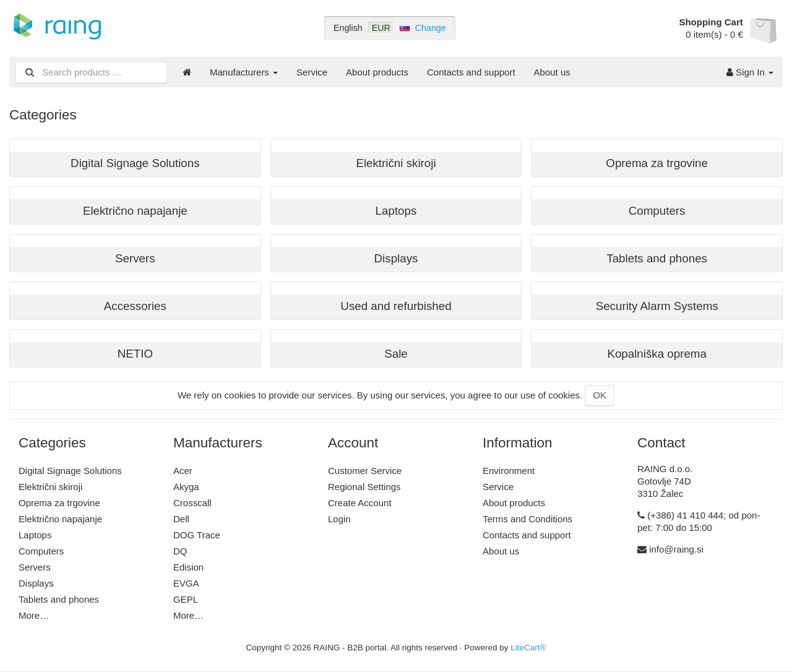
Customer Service (365, 471)
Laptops (35, 535)
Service (312, 72)
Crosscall (192, 503)
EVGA (186, 583)
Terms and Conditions (527, 519)
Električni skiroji (50, 487)
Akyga (186, 487)
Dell (181, 519)
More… (34, 615)
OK (600, 395)
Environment (509, 471)
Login (339, 519)
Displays (36, 583)
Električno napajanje (60, 519)
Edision (188, 567)
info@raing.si (676, 549)
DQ (180, 551)
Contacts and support (471, 72)
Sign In (750, 72)
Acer (183, 471)
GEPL (186, 599)
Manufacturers (244, 72)
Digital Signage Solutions (70, 471)
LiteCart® (528, 648)
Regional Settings (364, 487)
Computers (41, 551)
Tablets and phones (59, 599)
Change (431, 28)
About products (377, 72)
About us (552, 72)
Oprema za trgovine (59, 503)
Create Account (360, 503)
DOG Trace (197, 535)
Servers (35, 567)
